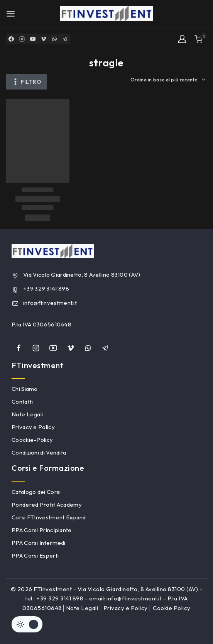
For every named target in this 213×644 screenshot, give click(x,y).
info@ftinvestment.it (50, 303)
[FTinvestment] (106, 14)
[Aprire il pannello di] (26, 82)
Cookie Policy (172, 608)
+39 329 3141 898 (46, 288)
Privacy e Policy (33, 427)
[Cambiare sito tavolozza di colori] (27, 624)
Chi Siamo (25, 389)
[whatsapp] (88, 348)
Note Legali (27, 414)
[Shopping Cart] (201, 39)
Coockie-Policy (32, 440)
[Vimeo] (44, 39)
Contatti (22, 401)
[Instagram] (22, 39)
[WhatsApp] (54, 39)
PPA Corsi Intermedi (39, 543)
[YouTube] (33, 39)
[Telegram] (65, 39)
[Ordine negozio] (168, 80)
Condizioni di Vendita (39, 452)
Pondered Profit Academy (47, 505)
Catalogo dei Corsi (36, 492)
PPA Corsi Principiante (42, 530)
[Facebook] (11, 39)
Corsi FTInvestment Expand (49, 517)
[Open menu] (11, 14)
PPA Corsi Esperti (35, 555)
